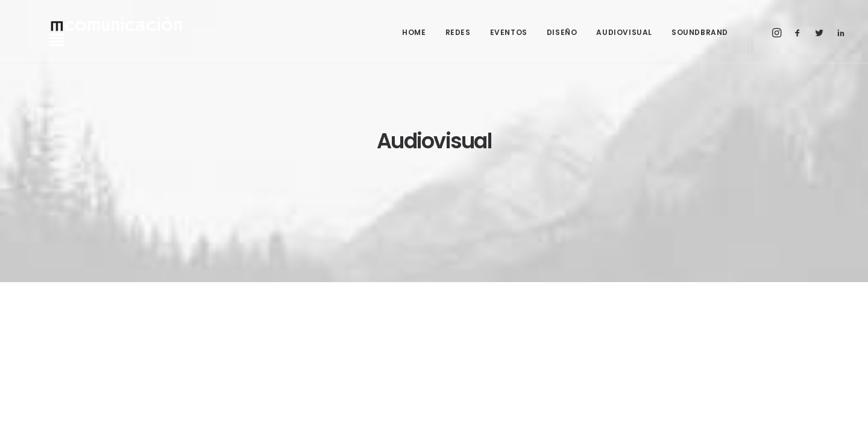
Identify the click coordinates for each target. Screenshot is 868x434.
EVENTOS (509, 32)
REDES (458, 32)
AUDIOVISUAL (624, 32)
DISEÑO (562, 32)
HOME (414, 32)
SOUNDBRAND (700, 32)
